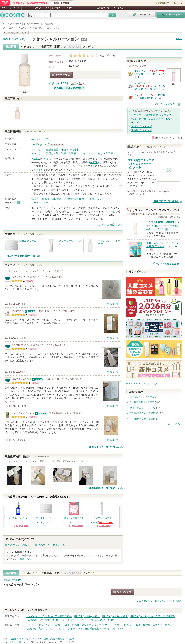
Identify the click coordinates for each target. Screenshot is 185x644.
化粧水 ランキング (141, 126)
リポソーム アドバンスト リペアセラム (150, 87)
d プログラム (141, 71)
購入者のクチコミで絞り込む (69, 88)
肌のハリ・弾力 (132, 625)
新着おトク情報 (62, 3)
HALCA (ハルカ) (14, 39)
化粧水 (65, 150)
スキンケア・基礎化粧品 (45, 150)
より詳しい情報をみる (110, 225)
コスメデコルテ (142, 83)
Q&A (47, 8)
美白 (58, 625)
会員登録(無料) (163, 3)
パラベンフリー (40, 203)
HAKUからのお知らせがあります (105, 522)
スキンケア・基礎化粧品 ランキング (151, 115)
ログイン (179, 3)
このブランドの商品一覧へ (53, 545)
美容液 (109, 153)
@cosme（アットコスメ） (62, 642)
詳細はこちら (24, 559)
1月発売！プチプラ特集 (142, 397)
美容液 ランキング (141, 130)
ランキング (15, 8)
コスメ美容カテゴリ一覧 (15, 639)
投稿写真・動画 (53, 47)
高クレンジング (47, 629)
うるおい (49, 159)
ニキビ (49, 625)
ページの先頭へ (161, 601)
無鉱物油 (57, 199)
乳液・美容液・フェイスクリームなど (82, 153)
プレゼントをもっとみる (165, 264)
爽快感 (147, 625)
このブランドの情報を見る (16, 33)
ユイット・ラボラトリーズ (46, 139)
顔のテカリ (171, 625)
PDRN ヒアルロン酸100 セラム (150, 97)
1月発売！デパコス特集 (142, 402)
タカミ (11, 522)
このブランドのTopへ (20, 545)
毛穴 (41, 625)
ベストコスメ (118, 8)
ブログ (38, 8)
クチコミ (29, 47)
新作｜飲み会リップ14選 (143, 408)
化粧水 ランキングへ (166, 104)
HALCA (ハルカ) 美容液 (102, 620)
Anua (137, 95)
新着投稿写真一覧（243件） (104, 488)
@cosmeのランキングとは (169, 138)
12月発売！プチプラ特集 (143, 419)
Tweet (179, 38)
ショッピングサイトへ (21, 526)
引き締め (31, 629)
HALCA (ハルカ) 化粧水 (87, 616)
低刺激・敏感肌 (71, 625)
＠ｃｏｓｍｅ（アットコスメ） (143, 384)
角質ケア (158, 625)
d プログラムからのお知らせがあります (156, 71)
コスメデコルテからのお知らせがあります (143, 86)
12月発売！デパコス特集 (143, 413)
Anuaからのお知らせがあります (148, 95)
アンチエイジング (91, 625)
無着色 (35, 199)
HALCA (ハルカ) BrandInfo (58, 144)
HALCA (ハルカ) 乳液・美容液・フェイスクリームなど (57, 620)
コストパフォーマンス (70, 629)
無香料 (45, 199)
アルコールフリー (97, 199)
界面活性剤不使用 (74, 199)
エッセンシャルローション (53, 39)
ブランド (27, 8)
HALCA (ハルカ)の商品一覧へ (21, 256)
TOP (4, 8)
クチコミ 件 (59, 84)
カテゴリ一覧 (103, 8)
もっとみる (174, 424)
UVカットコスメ (113, 625)
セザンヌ (68, 522)
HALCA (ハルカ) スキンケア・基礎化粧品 (49, 616)
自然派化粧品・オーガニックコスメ (104, 629)
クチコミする (61, 75)
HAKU (94, 522)
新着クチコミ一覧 (104, 447)
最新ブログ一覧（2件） (166, 201)
